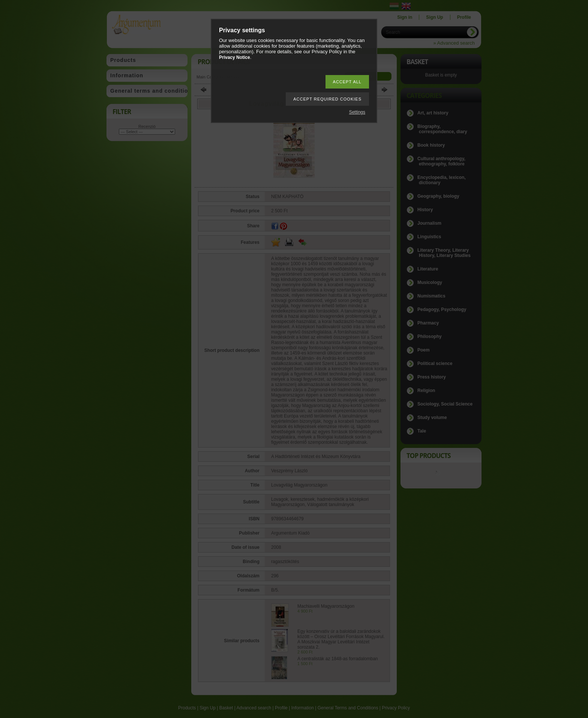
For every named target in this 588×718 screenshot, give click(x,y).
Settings (357, 112)
